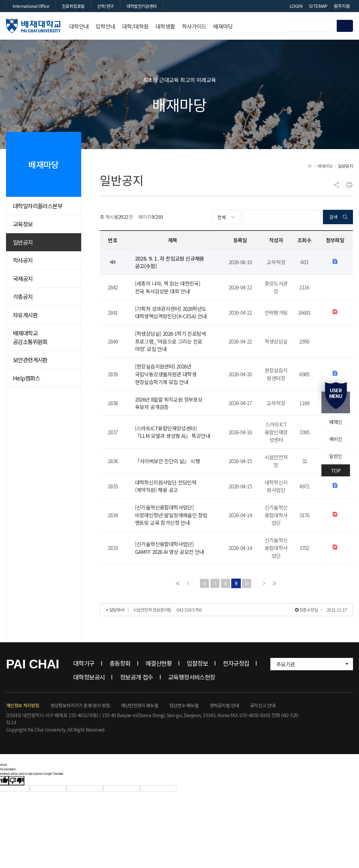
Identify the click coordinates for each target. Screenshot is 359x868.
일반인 (336, 456)
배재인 (336, 422)
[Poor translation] (17, 781)
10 (247, 584)
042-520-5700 (189, 610)
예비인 (336, 439)
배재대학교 (33, 26)
